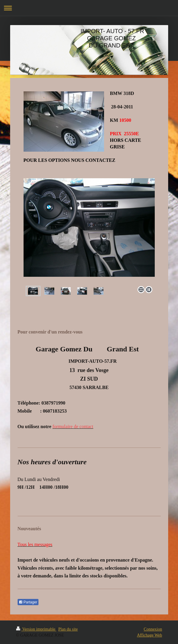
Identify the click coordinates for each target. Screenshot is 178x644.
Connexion (153, 629)
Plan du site (68, 629)
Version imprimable (36, 629)
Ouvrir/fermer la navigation (89, 8)
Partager (28, 602)
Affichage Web (149, 635)
